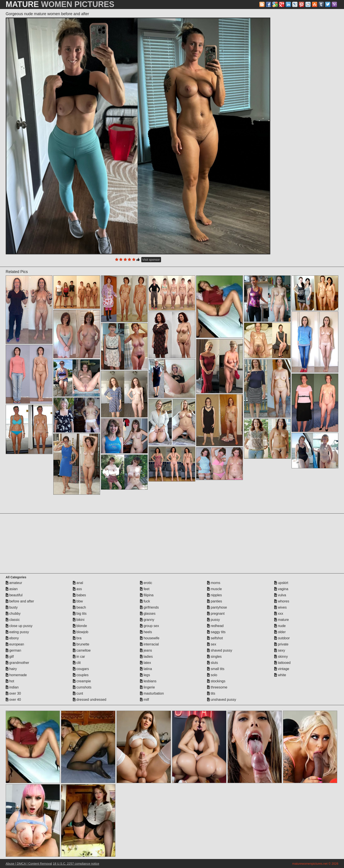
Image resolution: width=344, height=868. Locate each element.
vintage (282, 669)
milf (144, 700)
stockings (216, 681)
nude (280, 626)
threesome (217, 687)
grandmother (17, 663)
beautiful (14, 595)
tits (211, 693)
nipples (214, 595)
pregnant (216, 614)
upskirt (281, 583)
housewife (150, 638)
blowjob (81, 632)
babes (79, 595)
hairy (11, 669)
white (280, 675)
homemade (16, 675)
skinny (281, 657)
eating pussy (17, 632)
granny (147, 620)
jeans (146, 650)
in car (79, 657)
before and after (20, 601)
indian (12, 687)
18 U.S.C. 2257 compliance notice (76, 864)
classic (13, 620)
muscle (214, 589)
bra (77, 638)
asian (12, 589)
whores (282, 601)
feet (145, 589)
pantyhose (217, 607)
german (13, 650)
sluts (212, 663)
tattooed (282, 663)
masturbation (152, 693)
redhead (215, 626)
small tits (216, 669)
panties (215, 601)
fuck (145, 601)
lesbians (148, 681)
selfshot (215, 638)
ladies (146, 657)
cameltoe (82, 650)
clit (77, 663)
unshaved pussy (222, 700)
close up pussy (19, 626)
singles (214, 657)
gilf (10, 657)
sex (212, 644)
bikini (79, 620)
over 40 (13, 700)
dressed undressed (90, 700)
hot (10, 681)
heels (146, 632)
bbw (78, 601)
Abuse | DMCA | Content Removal (29, 864)
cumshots (82, 687)
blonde (80, 626)
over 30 (13, 693)
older (280, 632)
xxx (279, 614)
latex (145, 663)
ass (77, 589)
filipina (147, 595)
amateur (14, 583)
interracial (149, 644)
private (281, 644)
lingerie (147, 687)
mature (281, 620)
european (15, 644)
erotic (146, 583)
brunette (81, 644)
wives (280, 607)
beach (79, 607)
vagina (281, 589)
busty (12, 607)
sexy (280, 650)
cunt (78, 693)
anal (78, 583)
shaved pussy (220, 650)
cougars (81, 669)
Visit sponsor (151, 260)
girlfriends (149, 607)
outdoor (282, 638)
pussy (213, 620)
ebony (12, 638)
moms (214, 583)
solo (212, 675)
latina (146, 669)
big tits (80, 614)
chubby (13, 614)
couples (81, 675)
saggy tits (216, 632)
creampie (82, 681)
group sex (150, 626)
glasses (148, 614)
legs (145, 675)
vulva (280, 595)
